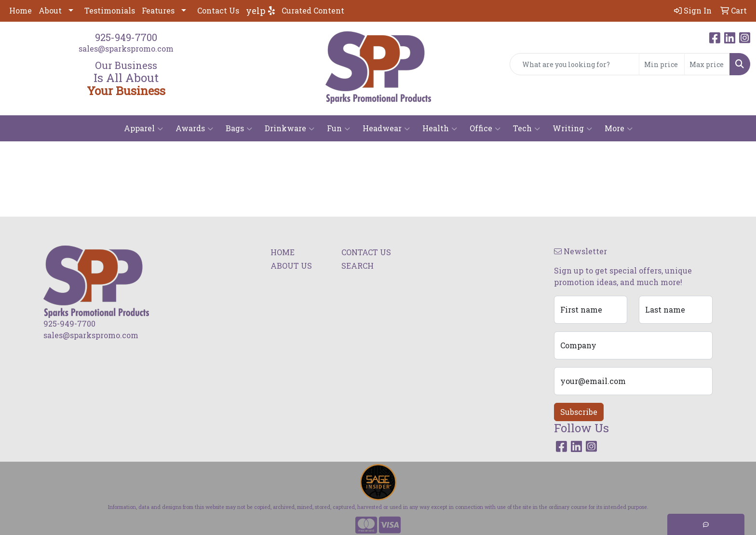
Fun (338, 128)
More (619, 128)
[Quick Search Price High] (707, 64)
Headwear (386, 128)
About (50, 10)
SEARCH (358, 266)
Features (158, 10)
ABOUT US (291, 266)
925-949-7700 (126, 37)
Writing (572, 128)
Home (20, 10)
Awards (194, 128)
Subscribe (579, 412)
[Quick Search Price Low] (662, 64)
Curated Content (313, 10)
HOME (283, 252)
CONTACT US (366, 252)
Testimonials (110, 10)
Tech (526, 128)
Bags (239, 128)
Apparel (143, 128)
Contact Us (218, 10)
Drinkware (290, 128)
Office (485, 128)
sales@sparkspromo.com (126, 48)
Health (440, 128)
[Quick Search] (574, 64)
